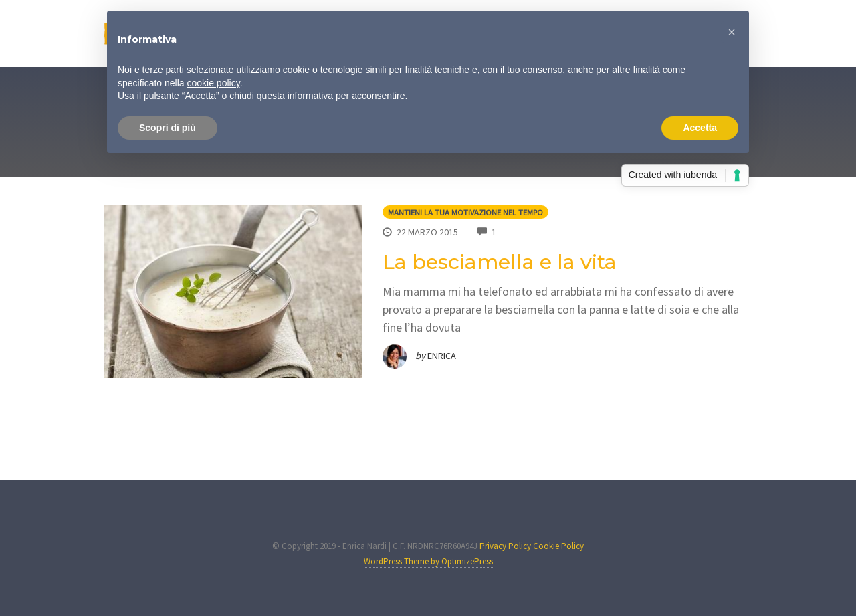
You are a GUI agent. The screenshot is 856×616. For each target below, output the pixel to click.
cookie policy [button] (214, 83)
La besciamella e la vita (500, 262)
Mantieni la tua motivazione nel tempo (465, 212)
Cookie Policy (558, 546)
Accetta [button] (700, 128)
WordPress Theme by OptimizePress (428, 561)
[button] (732, 32)
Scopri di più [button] (168, 128)
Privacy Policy (506, 546)
